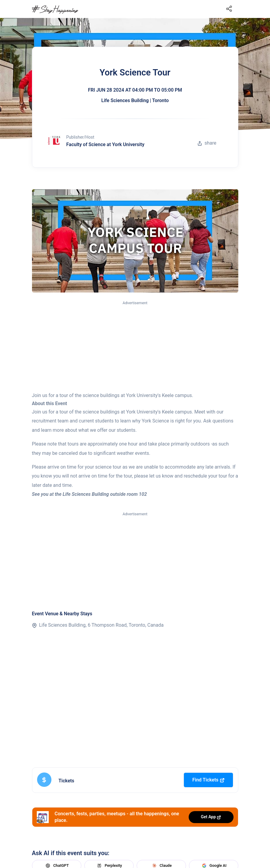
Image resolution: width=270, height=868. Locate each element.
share (207, 143)
